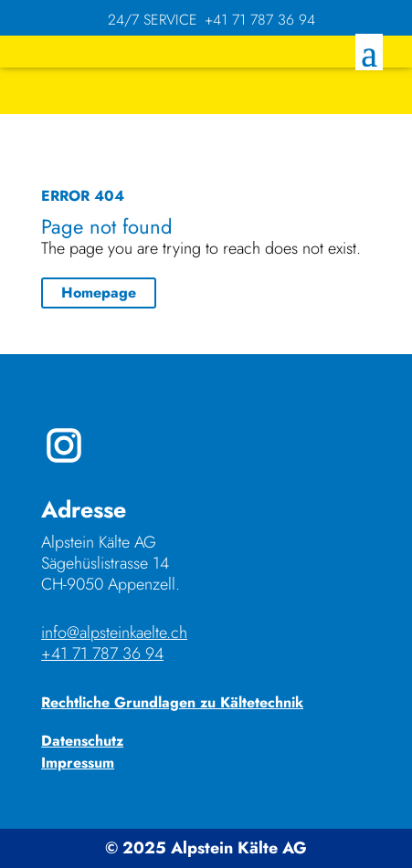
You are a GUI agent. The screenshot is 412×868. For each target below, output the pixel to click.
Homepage (99, 293)
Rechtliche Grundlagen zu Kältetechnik (172, 702)
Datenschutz (82, 741)
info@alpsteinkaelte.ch (114, 633)
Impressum (78, 763)
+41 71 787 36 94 (102, 654)
